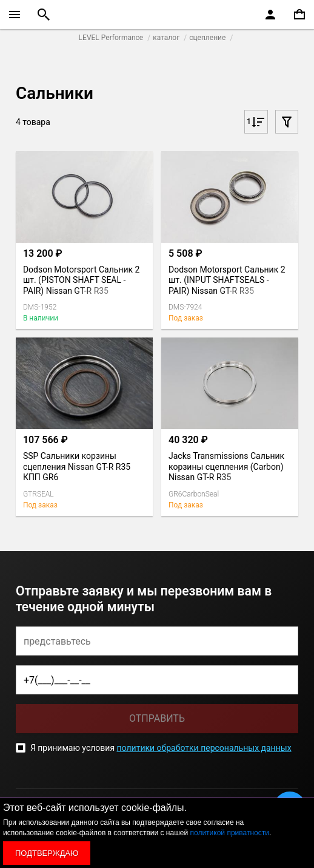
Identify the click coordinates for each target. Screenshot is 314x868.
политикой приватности (230, 833)
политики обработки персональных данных (204, 748)
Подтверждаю (47, 853)
